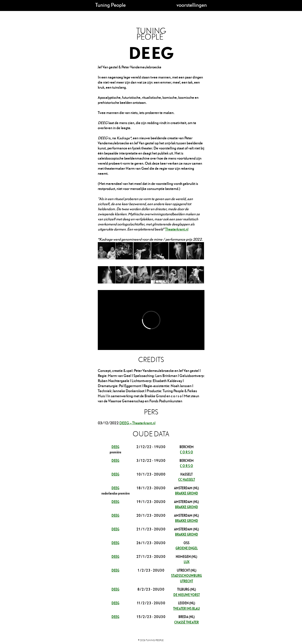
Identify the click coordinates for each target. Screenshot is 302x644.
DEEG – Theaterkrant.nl (137, 423)
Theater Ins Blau (186, 608)
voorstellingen (192, 5)
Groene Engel (187, 548)
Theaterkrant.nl (177, 229)
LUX (187, 562)
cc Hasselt (187, 479)
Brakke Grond (187, 493)
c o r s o (186, 452)
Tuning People (110, 5)
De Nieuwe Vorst (187, 595)
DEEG (115, 447)
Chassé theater (186, 622)
